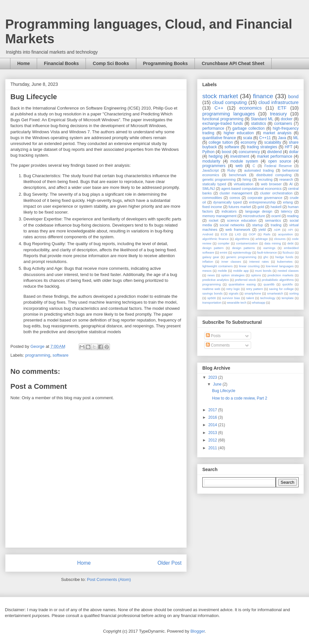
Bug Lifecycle (224, 391)
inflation (208, 262)
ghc (266, 257)
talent (250, 298)
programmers (214, 166)
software (60, 355)
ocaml (276, 216)
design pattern (213, 248)
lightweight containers (217, 266)
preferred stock (245, 280)
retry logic (233, 289)
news (211, 275)
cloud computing (230, 102)
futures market (240, 207)
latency (287, 211)
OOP (252, 234)
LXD (238, 234)
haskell (276, 207)
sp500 (212, 298)
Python (208, 152)
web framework (238, 230)
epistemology (242, 252)
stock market (220, 96)
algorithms (242, 239)
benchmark (238, 175)
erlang (288, 202)
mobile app (241, 271)
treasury (278, 114)
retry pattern (254, 289)
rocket (214, 220)
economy (249, 142)
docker (287, 119)
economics (251, 108)
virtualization (244, 184)
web (239, 166)
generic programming (241, 257)
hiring (247, 179)
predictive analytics (216, 280)
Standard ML (262, 119)
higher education (239, 133)
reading (293, 216)
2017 (213, 410)
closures (280, 239)
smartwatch (275, 293)
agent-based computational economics (251, 189)
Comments (218, 345)
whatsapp (259, 302)
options (256, 275)
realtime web (211, 289)
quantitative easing (242, 284)
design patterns (243, 248)
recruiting (265, 179)
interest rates (259, 262)
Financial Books (61, 63)
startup (257, 225)
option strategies (233, 275)
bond (293, 97)
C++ (219, 108)
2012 (213, 440)
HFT (289, 147)
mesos (207, 271)
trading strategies (262, 147)
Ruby (231, 170)
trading (276, 225)
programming (38, 355)
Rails (267, 234)
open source (280, 161)
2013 (213, 433)
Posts (213, 336)
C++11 (265, 138)
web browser (271, 184)
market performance (275, 156)
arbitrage (262, 239)
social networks (232, 225)
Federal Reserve (278, 166)
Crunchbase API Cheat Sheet (233, 63)
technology (268, 298)
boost (227, 152)
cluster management (236, 193)
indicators (229, 211)
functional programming (223, 119)
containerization (247, 243)
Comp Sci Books (111, 63)
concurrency (249, 152)
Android (208, 234)
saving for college (281, 289)
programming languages (229, 114)
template (288, 298)
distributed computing (274, 175)
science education (242, 220)
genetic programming (219, 179)
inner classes (231, 262)
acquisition (285, 234)
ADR (277, 230)
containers (283, 124)
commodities (212, 198)
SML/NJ (208, 189)
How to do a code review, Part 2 (240, 398)
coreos (235, 198)
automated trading (259, 170)
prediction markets (280, 275)
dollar (294, 152)
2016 (213, 417)
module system (244, 161)
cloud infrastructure (278, 102)
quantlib (269, 284)
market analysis (277, 133)
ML (296, 138)
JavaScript (210, 170)
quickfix (288, 284)
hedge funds (284, 257)
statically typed (214, 184)
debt (291, 243)
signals (234, 293)
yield (262, 230)
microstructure (254, 216)
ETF (282, 108)
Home (24, 63)
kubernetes (285, 262)
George (38, 346)
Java (282, 138)
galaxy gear (211, 257)
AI (291, 184)
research (286, 179)
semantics (273, 220)
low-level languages (280, 266)
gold (261, 207)
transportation (212, 302)
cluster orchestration (276, 193)
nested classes (288, 271)
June (218, 384)
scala (248, 138)
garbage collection (248, 128)
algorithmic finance (215, 239)
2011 (213, 448)
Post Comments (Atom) (109, 579)
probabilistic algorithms (278, 280)
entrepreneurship (262, 202)
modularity (211, 161)
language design (259, 211)
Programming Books (166, 63)
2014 (213, 425)
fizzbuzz (288, 252)
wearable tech (237, 302)
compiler (224, 243)
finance (263, 96)
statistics (259, 124)
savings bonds (212, 293)
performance (213, 128)
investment (240, 156)
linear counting (249, 266)
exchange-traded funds (223, 124)
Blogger (197, 631)
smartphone (253, 293)
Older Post (169, 563)
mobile (222, 271)
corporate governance (265, 198)
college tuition (221, 142)
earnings (269, 248)
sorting (294, 293)
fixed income (212, 207)
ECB (224, 234)
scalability (273, 142)
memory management (219, 216)
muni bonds (263, 271)
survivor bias (231, 298)
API (290, 230)
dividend (274, 152)
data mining (273, 243)
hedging (215, 156)
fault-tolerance (267, 252)
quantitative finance (219, 138)
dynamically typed (228, 202)
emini (224, 252)
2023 (213, 377)
